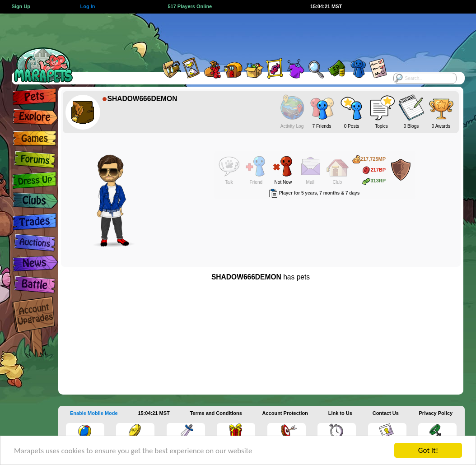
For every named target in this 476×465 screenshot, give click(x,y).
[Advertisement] (228, 34)
